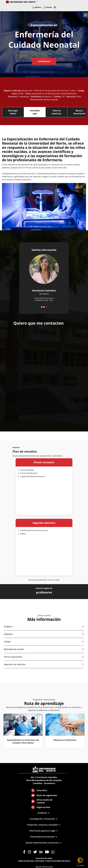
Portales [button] (47, 7)
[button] (55, 7)
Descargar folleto (13, 112)
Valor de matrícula (57, 112)
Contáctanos (44, 61)
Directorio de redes (44, 858)
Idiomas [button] (37, 7)
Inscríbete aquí (35, 112)
